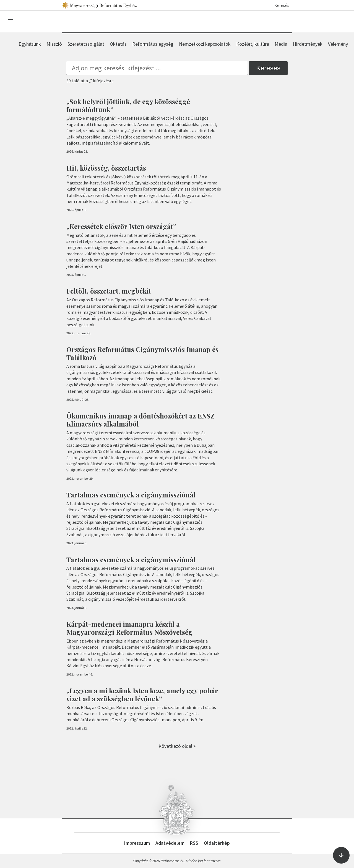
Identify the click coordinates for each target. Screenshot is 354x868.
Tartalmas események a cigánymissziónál (131, 495)
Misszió (54, 44)
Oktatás (118, 44)
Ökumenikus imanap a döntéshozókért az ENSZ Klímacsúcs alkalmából (140, 420)
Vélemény (338, 44)
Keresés (279, 5)
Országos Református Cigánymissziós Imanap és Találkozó (142, 353)
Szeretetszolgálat (86, 44)
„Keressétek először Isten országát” (121, 226)
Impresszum (137, 843)
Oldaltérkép (217, 843)
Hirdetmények (308, 44)
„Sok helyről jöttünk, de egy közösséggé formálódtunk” (128, 105)
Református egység (153, 44)
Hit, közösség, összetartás (106, 168)
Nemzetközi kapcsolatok (205, 44)
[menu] (11, 21)
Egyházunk (30, 44)
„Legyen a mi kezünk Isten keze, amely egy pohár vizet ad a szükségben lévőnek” (142, 694)
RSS (194, 843)
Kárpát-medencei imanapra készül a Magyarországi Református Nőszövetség (129, 628)
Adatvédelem (170, 843)
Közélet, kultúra (253, 44)
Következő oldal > (177, 746)
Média (281, 44)
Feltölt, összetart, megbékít (109, 291)
